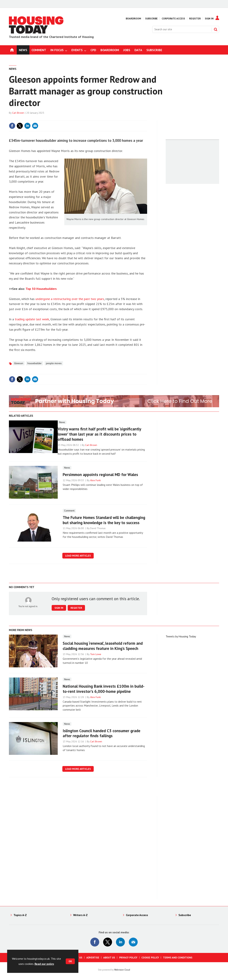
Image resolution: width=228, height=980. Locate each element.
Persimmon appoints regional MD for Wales (100, 475)
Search (216, 29)
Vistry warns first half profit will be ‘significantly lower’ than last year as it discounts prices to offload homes (99, 434)
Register (195, 19)
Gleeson (19, 363)
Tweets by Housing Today (181, 636)
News (13, 69)
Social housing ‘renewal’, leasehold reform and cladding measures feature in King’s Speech (103, 646)
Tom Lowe (96, 654)
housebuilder (35, 363)
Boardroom (133, 19)
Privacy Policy (128, 958)
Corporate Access (173, 19)
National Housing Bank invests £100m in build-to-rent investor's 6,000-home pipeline (104, 689)
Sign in (59, 608)
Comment (69, 511)
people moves (54, 363)
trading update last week (32, 319)
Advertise (93, 958)
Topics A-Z (20, 915)
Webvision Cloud (122, 970)
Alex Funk (95, 480)
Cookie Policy (150, 958)
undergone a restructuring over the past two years (70, 299)
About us (109, 958)
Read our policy (44, 964)
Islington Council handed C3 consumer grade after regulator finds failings (102, 733)
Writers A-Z (80, 915)
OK (70, 961)
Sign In (209, 19)
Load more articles (78, 556)
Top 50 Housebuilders (41, 289)
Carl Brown (18, 113)
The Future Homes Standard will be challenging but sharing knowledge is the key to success (104, 520)
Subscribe (151, 19)
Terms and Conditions (178, 958)
